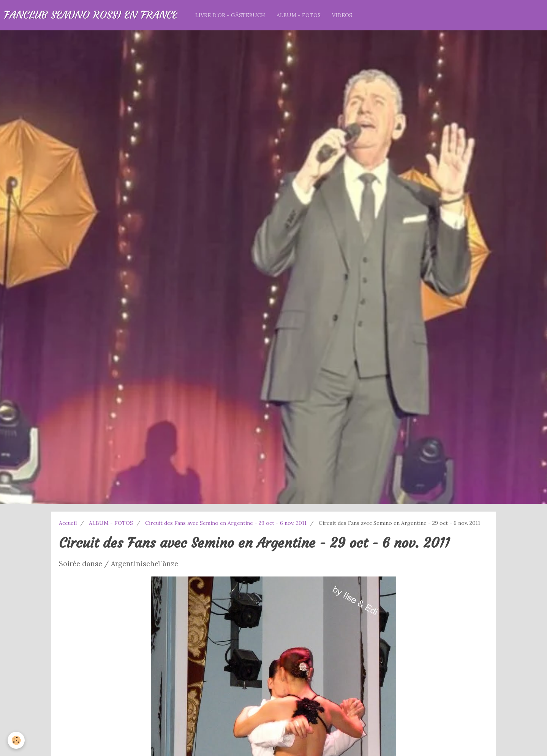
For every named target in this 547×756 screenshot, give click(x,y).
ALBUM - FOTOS (299, 15)
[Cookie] (16, 740)
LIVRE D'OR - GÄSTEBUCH (230, 15)
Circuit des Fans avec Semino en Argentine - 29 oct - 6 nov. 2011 (226, 523)
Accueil (68, 523)
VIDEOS (342, 15)
